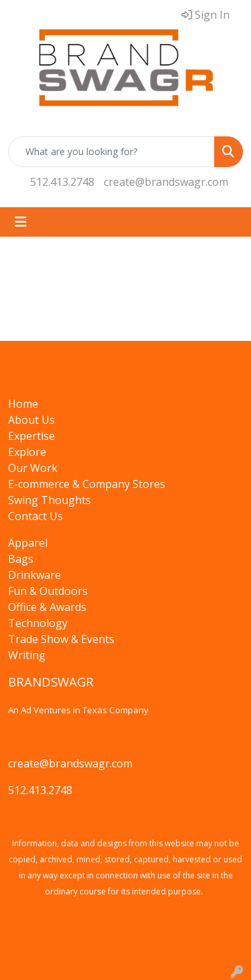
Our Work (33, 468)
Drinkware (34, 575)
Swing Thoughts (50, 500)
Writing (27, 655)
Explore (27, 452)
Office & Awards (47, 607)
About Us (31, 420)
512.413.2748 (62, 182)
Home (23, 404)
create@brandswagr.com (166, 182)
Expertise (31, 436)
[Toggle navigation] (21, 222)
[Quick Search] (111, 152)
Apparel (28, 543)
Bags (21, 559)
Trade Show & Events (61, 639)
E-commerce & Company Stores (87, 484)
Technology (38, 623)
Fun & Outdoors (48, 591)
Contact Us (35, 516)
